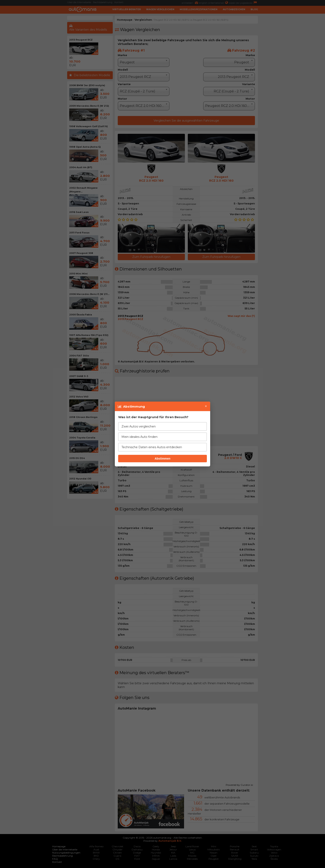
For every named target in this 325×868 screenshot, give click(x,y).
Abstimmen (162, 459)
